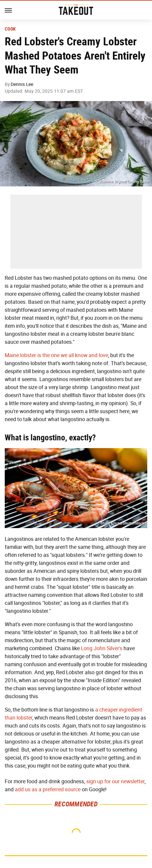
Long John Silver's (102, 648)
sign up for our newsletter (115, 781)
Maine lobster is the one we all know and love (56, 355)
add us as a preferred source (48, 789)
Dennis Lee (22, 84)
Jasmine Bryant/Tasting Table (124, 182)
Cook (10, 29)
